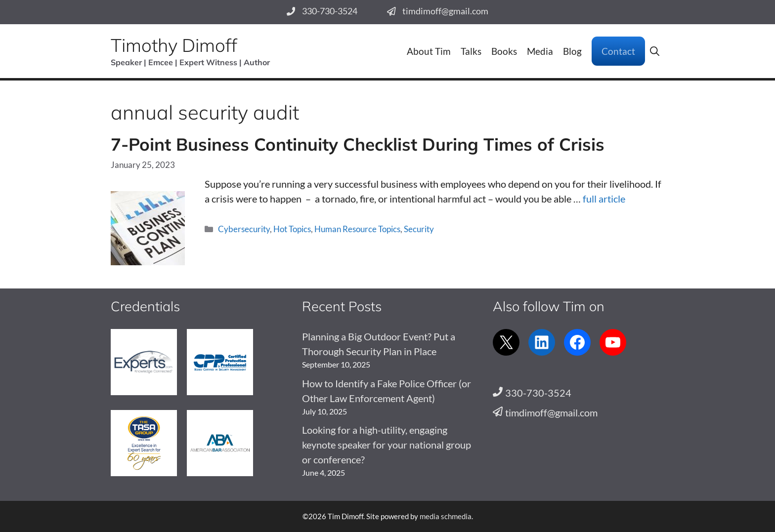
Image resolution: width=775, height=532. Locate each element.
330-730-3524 (330, 11)
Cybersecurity (244, 229)
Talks (471, 51)
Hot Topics (292, 229)
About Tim (429, 51)
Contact (618, 51)
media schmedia (446, 516)
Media (540, 51)
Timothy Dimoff (174, 45)
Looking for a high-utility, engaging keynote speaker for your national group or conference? (387, 445)
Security (419, 229)
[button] (655, 51)
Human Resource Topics (357, 229)
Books (504, 51)
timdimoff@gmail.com (445, 11)
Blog (572, 51)
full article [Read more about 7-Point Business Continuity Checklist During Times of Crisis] (604, 199)
